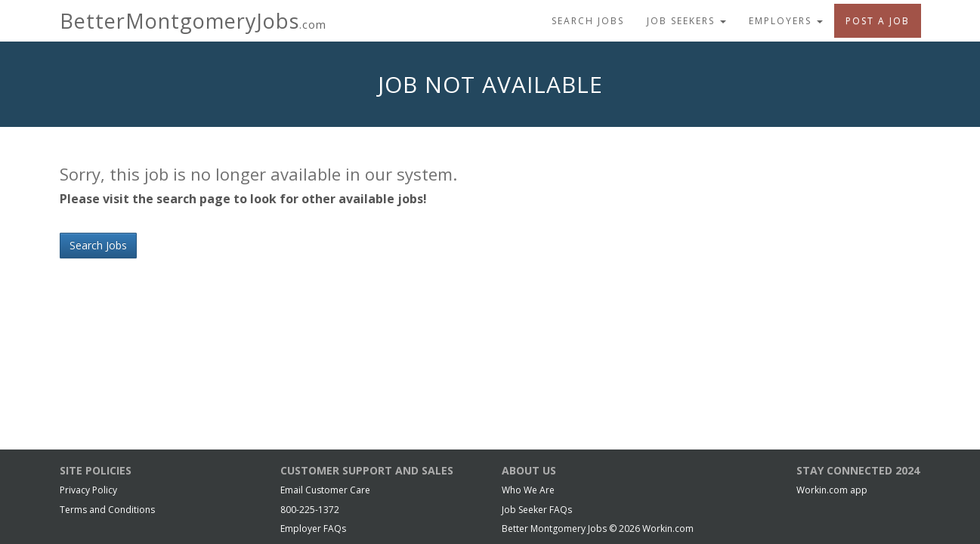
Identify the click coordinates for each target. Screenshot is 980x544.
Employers (786, 21)
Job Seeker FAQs (537, 510)
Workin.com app (832, 490)
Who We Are (528, 490)
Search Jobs (588, 21)
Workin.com (668, 529)
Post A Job (878, 21)
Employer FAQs (313, 529)
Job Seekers (686, 21)
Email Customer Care (325, 490)
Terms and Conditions (107, 510)
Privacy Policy (88, 490)
